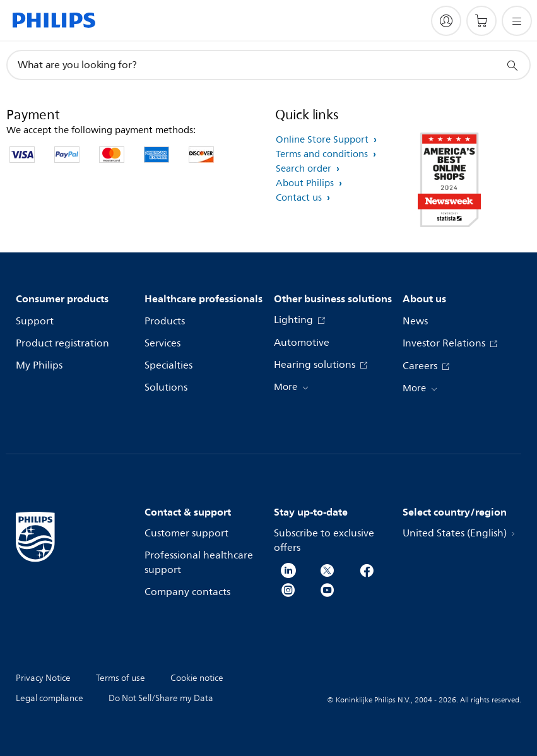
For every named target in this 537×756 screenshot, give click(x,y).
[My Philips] (446, 21)
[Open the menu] (517, 21)
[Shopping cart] (481, 21)
